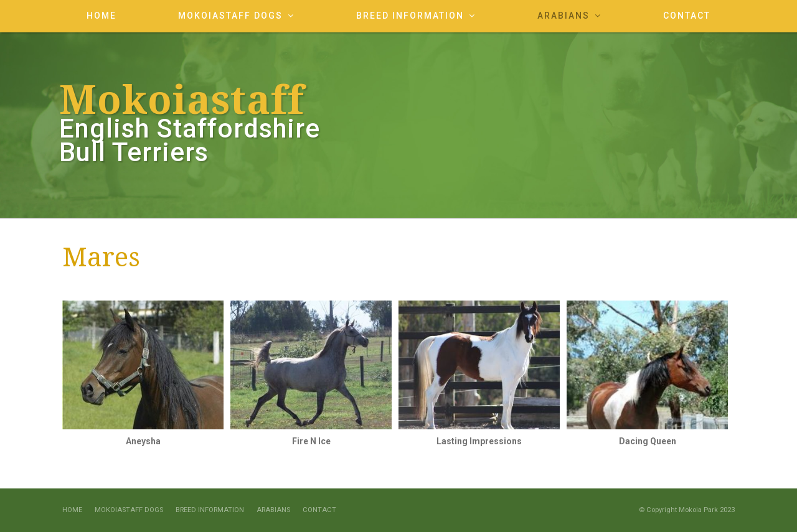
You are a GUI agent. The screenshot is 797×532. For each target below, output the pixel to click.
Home (72, 510)
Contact (319, 510)
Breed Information (210, 510)
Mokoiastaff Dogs (129, 510)
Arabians (273, 510)
